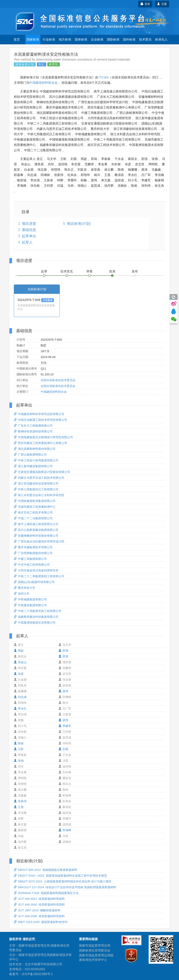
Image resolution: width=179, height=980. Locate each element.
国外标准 (129, 39)
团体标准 (81, 39)
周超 (19, 651)
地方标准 (65, 39)
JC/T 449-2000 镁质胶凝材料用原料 (39, 905)
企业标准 (97, 39)
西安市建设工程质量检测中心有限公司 (41, 443)
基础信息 (29, 230)
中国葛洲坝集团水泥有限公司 (35, 623)
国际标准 (113, 39)
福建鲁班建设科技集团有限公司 (36, 617)
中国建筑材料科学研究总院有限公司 (39, 414)
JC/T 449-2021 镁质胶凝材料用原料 (39, 899)
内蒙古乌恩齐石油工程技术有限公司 (39, 478)
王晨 (19, 807)
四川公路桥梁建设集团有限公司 (36, 530)
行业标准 (49, 39)
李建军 (65, 726)
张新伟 (20, 801)
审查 (89, 271)
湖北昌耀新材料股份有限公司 (35, 449)
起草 (44, 271)
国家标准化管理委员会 (95, 950)
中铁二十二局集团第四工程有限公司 (39, 576)
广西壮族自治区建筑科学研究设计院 (39, 541)
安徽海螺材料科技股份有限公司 (36, 536)
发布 (135, 271)
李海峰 (65, 830)
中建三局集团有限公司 (30, 559)
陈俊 (19, 743)
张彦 (19, 674)
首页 (17, 39)
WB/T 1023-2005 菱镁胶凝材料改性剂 (41, 922)
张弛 (19, 761)
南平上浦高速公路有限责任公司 (36, 524)
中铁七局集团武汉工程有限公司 (36, 489)
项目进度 (29, 224)
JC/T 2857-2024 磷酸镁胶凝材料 (37, 910)
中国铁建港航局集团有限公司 (35, 501)
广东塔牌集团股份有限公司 (33, 553)
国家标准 (33, 39)
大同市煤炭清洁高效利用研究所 (36, 570)
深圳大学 (22, 594)
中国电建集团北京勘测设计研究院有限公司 (43, 437)
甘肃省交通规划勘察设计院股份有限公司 (42, 472)
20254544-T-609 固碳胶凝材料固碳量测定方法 (46, 893)
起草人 (27, 242)
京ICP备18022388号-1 (37, 974)
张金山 (20, 662)
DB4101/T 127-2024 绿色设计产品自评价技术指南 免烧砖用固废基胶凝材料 (65, 887)
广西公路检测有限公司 (30, 455)
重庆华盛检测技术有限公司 (33, 547)
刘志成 (20, 697)
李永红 (20, 709)
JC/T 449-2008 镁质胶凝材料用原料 (39, 916)
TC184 (104, 77)
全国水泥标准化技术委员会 (58, 380)
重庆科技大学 (25, 588)
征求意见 (67, 271)
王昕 (19, 749)
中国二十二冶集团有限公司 (33, 518)
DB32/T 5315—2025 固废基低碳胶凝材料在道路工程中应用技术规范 (60, 876)
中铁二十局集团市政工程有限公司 (38, 611)
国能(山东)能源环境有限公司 (34, 582)
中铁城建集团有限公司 (30, 599)
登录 (145, 4)
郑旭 (63, 651)
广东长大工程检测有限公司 (33, 426)
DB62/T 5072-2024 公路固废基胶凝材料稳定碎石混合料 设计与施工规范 (63, 881)
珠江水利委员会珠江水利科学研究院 (39, 495)
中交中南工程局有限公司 (32, 565)
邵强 (63, 656)
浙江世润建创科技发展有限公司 (36, 484)
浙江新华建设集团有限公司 (33, 466)
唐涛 (63, 691)
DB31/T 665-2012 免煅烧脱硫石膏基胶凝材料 (46, 870)
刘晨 (63, 749)
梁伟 (63, 720)
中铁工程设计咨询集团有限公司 (36, 460)
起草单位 (29, 236)
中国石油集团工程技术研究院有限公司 (41, 420)
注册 (162, 4)
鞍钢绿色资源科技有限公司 (33, 431)
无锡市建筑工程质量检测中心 (35, 507)
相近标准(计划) (79, 224)
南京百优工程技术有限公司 (33, 513)
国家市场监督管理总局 (95, 945)
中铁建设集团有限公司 (30, 605)
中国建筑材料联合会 (44, 83)
